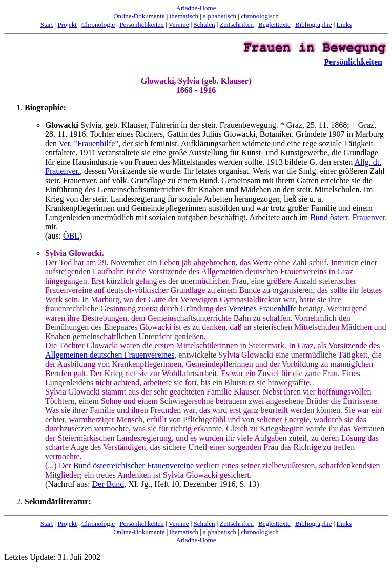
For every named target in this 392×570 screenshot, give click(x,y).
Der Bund (108, 484)
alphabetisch (220, 16)
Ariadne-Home (196, 8)
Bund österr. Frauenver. (348, 217)
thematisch (184, 16)
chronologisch (260, 16)
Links (344, 24)
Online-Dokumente (139, 16)
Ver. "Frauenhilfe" (89, 143)
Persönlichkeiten (142, 24)
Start (47, 24)
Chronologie (98, 24)
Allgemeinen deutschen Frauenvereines (110, 355)
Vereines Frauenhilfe (263, 309)
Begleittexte (274, 24)
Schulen (204, 24)
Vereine (179, 24)
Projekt (67, 24)
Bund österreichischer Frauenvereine (133, 466)
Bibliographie (314, 24)
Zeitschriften (237, 24)
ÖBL (71, 236)
